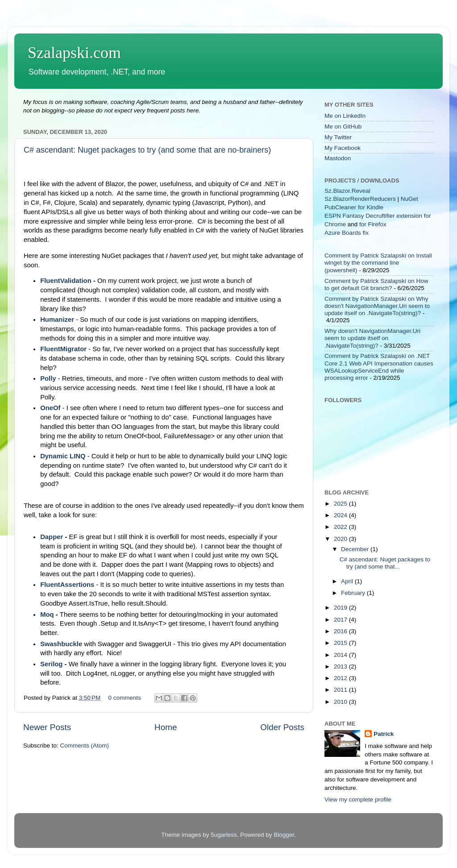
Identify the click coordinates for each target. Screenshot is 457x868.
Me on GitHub (343, 127)
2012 (341, 678)
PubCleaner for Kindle (354, 207)
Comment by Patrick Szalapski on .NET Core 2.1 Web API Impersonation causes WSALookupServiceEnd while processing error (379, 367)
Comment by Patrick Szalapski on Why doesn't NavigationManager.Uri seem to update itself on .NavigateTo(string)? (377, 306)
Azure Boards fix (347, 233)
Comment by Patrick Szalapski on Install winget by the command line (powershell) (378, 263)
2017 (341, 620)
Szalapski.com (74, 53)
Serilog (52, 664)
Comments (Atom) (85, 745)
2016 (341, 631)
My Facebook (343, 148)
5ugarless (224, 835)
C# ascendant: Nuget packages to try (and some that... (385, 563)
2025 (341, 504)
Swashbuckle (61, 644)
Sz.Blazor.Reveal (347, 191)
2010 (341, 702)
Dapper (52, 537)
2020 (341, 539)
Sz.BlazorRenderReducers (360, 199)
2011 (341, 690)
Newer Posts (47, 727)
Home (166, 727)
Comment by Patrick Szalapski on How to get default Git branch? (376, 284)
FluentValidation (67, 281)
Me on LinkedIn (345, 116)
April (348, 581)
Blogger (284, 835)
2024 (341, 515)
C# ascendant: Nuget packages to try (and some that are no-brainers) (147, 150)
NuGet (409, 199)
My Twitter (338, 137)
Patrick (384, 734)
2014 (341, 655)
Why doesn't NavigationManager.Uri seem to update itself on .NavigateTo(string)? (372, 338)
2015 (341, 643)
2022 (341, 527)
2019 (341, 608)
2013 (341, 667)
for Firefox (373, 224)
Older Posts (282, 727)
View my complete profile (358, 799)
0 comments (125, 698)
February (354, 593)
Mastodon (338, 158)
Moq (48, 615)
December (356, 549)
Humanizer (57, 320)
